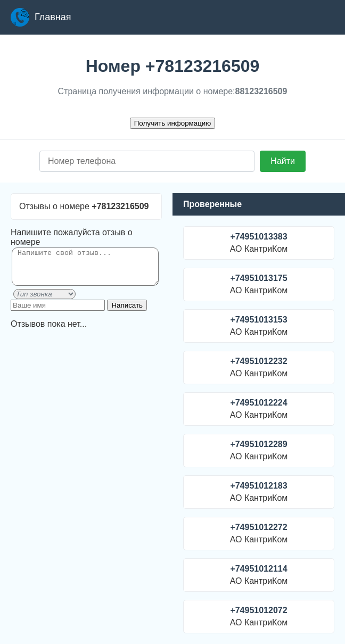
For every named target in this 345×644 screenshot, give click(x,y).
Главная (41, 17)
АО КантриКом (259, 243)
